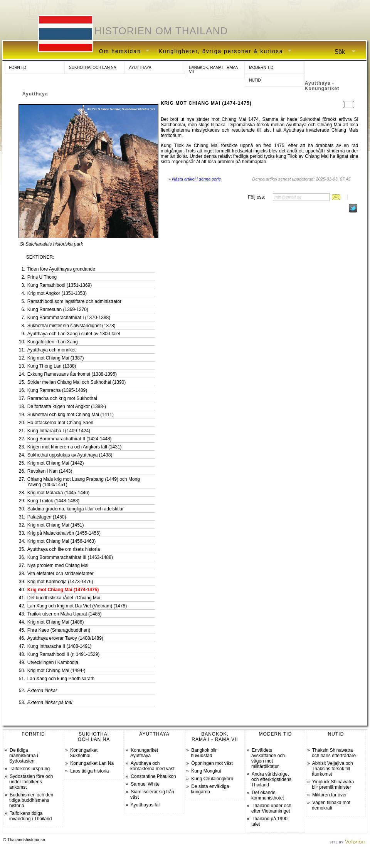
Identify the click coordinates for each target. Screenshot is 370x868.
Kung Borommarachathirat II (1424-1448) (70, 439)
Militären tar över (329, 795)
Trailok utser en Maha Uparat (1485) (65, 614)
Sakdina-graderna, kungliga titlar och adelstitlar (76, 509)
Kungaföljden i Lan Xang (53, 342)
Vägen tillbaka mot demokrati (331, 805)
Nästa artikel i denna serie (196, 179)
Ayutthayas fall (146, 805)
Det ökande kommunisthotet (268, 795)
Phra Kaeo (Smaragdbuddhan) (59, 630)
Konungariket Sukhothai (84, 753)
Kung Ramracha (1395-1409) (57, 390)
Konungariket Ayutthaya (144, 753)
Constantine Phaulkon (153, 776)
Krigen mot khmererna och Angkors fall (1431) (75, 447)
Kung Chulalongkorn (212, 779)
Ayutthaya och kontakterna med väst (152, 766)
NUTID (255, 80)
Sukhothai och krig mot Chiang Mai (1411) (71, 415)
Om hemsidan (121, 51)
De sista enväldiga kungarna (210, 789)
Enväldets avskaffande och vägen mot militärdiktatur (268, 758)
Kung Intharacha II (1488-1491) (60, 646)
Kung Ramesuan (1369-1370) (58, 309)
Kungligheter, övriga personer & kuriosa (222, 51)
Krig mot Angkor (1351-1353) (57, 293)
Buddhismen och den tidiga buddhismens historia (31, 800)
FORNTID (18, 68)
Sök (342, 52)
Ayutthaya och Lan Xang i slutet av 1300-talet (74, 334)
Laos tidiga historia (89, 771)
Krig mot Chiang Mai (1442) (56, 463)
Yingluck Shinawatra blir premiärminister (333, 784)
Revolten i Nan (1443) (50, 471)
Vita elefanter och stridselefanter (61, 574)
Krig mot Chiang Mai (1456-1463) (61, 541)
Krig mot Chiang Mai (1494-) (56, 671)
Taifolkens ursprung (30, 769)
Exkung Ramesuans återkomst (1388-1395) (72, 374)
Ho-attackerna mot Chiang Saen (60, 423)
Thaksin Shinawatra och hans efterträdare (334, 753)
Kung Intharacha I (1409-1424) (59, 431)
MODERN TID (261, 68)
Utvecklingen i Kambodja (53, 662)
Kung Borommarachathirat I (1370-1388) (69, 318)
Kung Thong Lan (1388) (52, 366)
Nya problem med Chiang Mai (58, 565)
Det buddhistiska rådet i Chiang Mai (64, 598)
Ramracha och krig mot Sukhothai (62, 398)
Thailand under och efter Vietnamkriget (271, 808)
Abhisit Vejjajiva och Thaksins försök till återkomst (332, 769)
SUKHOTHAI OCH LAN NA (92, 68)
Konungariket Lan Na (92, 763)
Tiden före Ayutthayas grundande (61, 269)
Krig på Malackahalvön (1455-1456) (64, 533)
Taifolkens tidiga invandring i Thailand (31, 816)
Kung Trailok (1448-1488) (53, 501)
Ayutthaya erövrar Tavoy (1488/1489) (65, 638)
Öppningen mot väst (212, 763)
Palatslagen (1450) (47, 517)
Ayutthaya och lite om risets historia (64, 549)
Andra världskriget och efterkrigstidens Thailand (271, 779)
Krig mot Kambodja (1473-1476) (60, 582)
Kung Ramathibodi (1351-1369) (60, 285)
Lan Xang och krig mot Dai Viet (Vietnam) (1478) (77, 606)
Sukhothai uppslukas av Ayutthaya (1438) (70, 455)
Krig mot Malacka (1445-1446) (58, 493)
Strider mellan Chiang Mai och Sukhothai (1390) (77, 382)
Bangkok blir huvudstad (204, 753)
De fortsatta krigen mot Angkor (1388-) (67, 406)
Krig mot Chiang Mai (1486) (56, 622)
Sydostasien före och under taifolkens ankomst (31, 782)
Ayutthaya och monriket (51, 350)
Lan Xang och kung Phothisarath (61, 679)
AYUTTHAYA (140, 68)
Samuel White (145, 784)
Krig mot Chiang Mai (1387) (56, 358)
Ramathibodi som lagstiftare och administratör (74, 301)
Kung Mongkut (206, 771)
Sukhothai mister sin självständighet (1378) (71, 326)
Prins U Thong (42, 277)
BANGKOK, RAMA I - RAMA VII (214, 70)
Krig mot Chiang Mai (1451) (56, 525)
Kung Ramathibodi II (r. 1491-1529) (63, 654)
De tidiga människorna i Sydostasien (24, 756)
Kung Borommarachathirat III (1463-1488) (70, 557)
